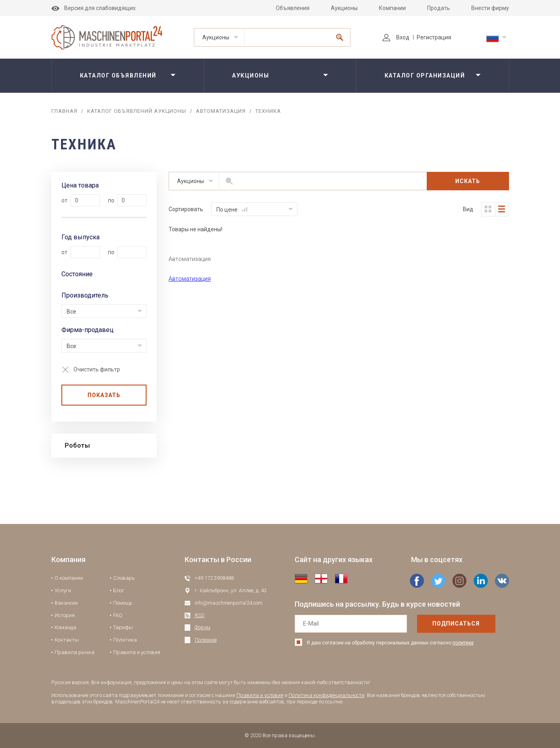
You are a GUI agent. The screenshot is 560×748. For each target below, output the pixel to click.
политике (463, 643)
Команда (65, 627)
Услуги (63, 590)
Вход (396, 37)
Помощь (123, 603)
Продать (439, 8)
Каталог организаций (425, 75)
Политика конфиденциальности (327, 695)
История (65, 615)
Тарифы (123, 627)
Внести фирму (490, 8)
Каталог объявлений (118, 75)
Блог (119, 590)
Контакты (67, 640)
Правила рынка (74, 652)
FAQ (118, 615)
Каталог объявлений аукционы (137, 111)
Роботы (77, 445)
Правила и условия (137, 652)
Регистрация (434, 37)
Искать (468, 181)
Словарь (124, 578)
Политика (125, 640)
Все (71, 312)
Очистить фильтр (97, 369)
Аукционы (344, 8)
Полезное (206, 640)
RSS (200, 615)
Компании (392, 8)
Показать (104, 395)
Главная (64, 111)
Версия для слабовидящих (94, 8)
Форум (203, 627)
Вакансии (66, 603)
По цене (232, 210)
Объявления (293, 8)
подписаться (456, 624)
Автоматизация (221, 111)
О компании (69, 578)
